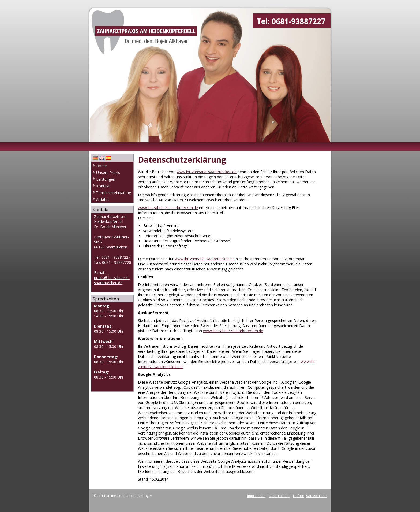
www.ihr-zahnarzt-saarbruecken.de (207, 172)
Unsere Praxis (108, 172)
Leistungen (106, 179)
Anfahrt (103, 199)
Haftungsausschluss (310, 496)
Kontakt (103, 186)
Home (102, 166)
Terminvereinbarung (114, 193)
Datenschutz (279, 496)
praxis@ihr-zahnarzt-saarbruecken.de (112, 280)
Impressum (256, 496)
